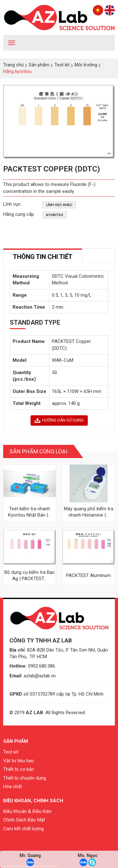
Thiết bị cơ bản (19, 769)
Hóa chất (13, 787)
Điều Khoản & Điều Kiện (27, 811)
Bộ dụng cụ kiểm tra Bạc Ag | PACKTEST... (30, 575)
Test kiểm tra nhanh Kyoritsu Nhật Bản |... (29, 512)
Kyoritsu (55, 215)
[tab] (43, 256)
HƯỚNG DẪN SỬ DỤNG (59, 420)
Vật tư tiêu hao (19, 761)
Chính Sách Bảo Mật (24, 820)
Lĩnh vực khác (59, 205)
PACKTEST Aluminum (88, 575)
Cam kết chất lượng (23, 829)
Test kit (11, 752)
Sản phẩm (16, 741)
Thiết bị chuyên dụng (25, 778)
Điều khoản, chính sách (33, 801)
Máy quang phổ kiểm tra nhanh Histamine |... (89, 512)
